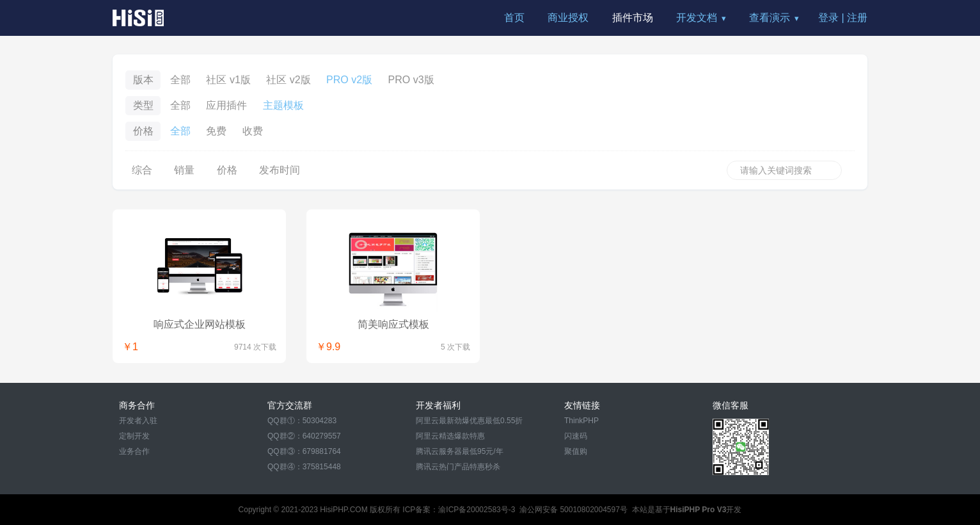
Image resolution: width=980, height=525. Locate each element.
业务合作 (134, 451)
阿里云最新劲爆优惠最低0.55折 (469, 421)
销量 (184, 170)
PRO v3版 (411, 80)
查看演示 (770, 18)
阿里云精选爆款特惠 (450, 436)
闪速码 (576, 436)
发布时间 (280, 170)
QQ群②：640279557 (304, 436)
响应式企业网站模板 (200, 324)
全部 (180, 80)
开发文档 (697, 18)
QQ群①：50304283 (302, 421)
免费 (216, 131)
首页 (514, 18)
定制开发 (134, 436)
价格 (227, 170)
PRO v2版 (349, 80)
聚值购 (576, 451)
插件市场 (633, 18)
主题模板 (283, 105)
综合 (142, 170)
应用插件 (226, 105)
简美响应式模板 (393, 324)
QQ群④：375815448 (304, 467)
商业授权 (568, 18)
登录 (828, 18)
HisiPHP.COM (344, 510)
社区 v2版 (288, 80)
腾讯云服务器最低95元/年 (460, 451)
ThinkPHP (581, 421)
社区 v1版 (228, 80)
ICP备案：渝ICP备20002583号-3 (459, 510)
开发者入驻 (138, 421)
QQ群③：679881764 (304, 451)
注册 (857, 18)
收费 (253, 131)
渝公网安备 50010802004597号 (573, 510)
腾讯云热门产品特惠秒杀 (458, 467)
